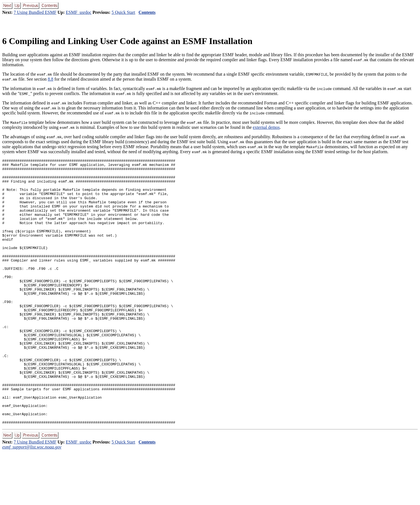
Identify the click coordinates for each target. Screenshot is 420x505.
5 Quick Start (123, 12)
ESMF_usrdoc (78, 12)
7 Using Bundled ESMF (35, 12)
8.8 (50, 79)
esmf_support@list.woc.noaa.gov (32, 500)
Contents (147, 12)
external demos (266, 127)
